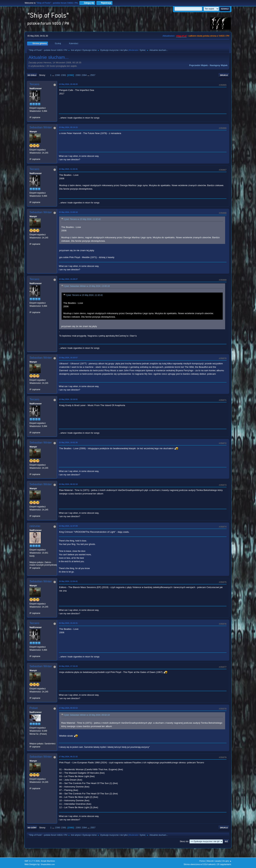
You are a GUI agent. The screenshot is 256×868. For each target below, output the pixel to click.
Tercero (34, 84)
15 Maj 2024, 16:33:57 (68, 358)
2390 (57, 75)
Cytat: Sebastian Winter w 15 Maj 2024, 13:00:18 (87, 286)
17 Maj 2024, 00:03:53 (68, 708)
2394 (84, 75)
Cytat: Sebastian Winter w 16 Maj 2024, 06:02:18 (87, 715)
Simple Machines (48, 861)
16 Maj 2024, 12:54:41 (68, 581)
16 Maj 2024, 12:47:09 (68, 526)
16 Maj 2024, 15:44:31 (68, 623)
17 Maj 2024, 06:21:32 (68, 757)
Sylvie (142, 50)
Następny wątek (219, 65)
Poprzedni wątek (198, 65)
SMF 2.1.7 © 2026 (32, 861)
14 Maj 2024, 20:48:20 (68, 84)
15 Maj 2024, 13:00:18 (68, 212)
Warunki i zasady (214, 861)
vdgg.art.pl (181, 36)
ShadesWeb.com (48, 864)
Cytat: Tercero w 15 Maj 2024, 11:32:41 (82, 219)
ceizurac (35, 526)
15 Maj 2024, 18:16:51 (68, 399)
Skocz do (184, 841)
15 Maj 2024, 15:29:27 (68, 279)
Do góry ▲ (227, 861)
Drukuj (224, 75)
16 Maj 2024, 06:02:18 (68, 484)
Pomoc (202, 861)
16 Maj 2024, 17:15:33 (68, 666)
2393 (78, 75)
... (54, 75)
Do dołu (32, 75)
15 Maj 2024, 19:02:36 (68, 442)
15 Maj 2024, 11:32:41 (68, 169)
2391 (64, 75)
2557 (93, 75)
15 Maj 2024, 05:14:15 (68, 127)
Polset (34, 708)
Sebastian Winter (41, 127)
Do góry (32, 828)
